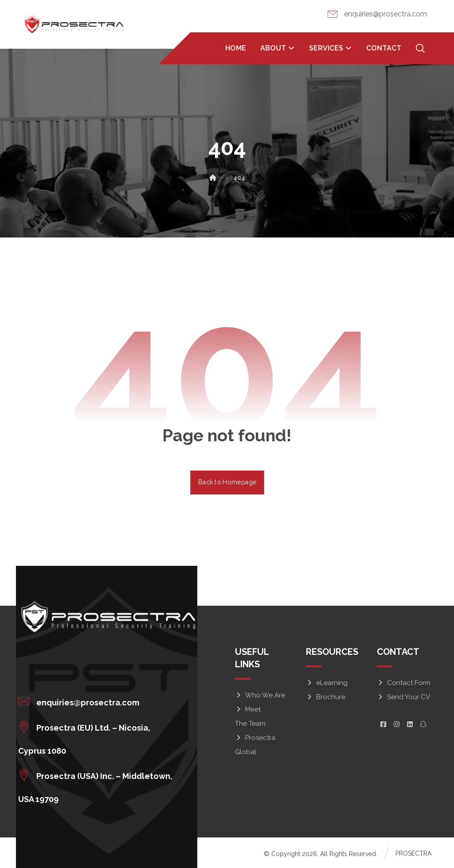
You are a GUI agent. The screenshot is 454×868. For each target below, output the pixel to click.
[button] (103, 701)
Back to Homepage (227, 482)
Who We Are (260, 695)
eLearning (327, 682)
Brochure (326, 697)
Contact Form (404, 682)
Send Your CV (403, 697)
